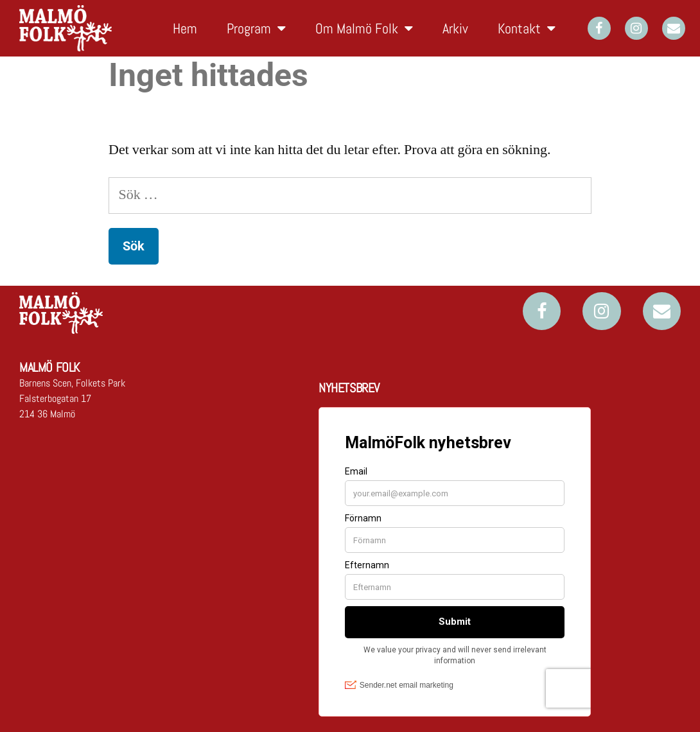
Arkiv (455, 28)
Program (256, 28)
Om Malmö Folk (364, 28)
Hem (185, 28)
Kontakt (527, 28)
